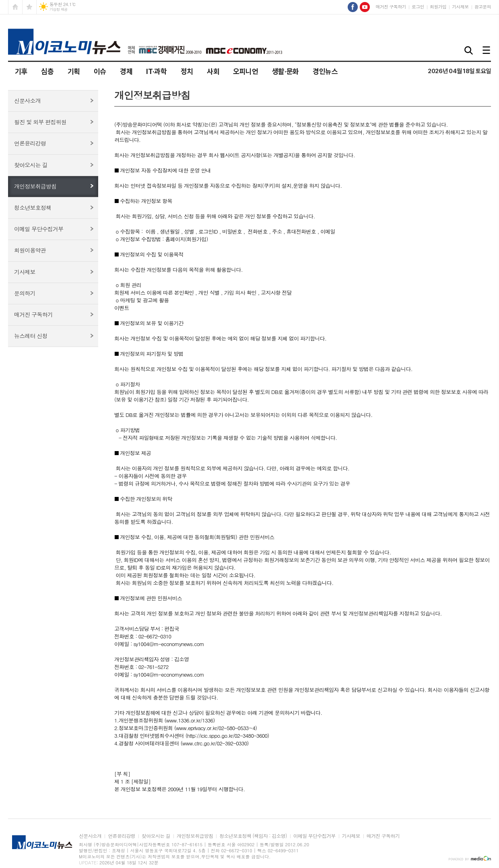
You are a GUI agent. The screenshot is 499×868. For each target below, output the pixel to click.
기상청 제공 (59, 9)
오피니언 (246, 71)
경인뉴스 (325, 71)
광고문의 (483, 7)
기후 (21, 71)
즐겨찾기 (29, 7)
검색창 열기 (469, 51)
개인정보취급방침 (35, 186)
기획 (74, 71)
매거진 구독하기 (391, 7)
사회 (213, 71)
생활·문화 (286, 71)
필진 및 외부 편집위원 (40, 122)
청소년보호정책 (33, 207)
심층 (47, 71)
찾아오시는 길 (31, 165)
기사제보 (460, 7)
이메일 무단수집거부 (39, 229)
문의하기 (25, 293)
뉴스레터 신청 (31, 336)
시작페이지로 (15, 7)
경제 (126, 71)
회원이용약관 (30, 250)
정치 (187, 71)
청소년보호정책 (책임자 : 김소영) (253, 836)
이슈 (100, 71)
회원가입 (438, 7)
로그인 (418, 7)
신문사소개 (27, 101)
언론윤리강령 (30, 143)
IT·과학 (156, 71)
